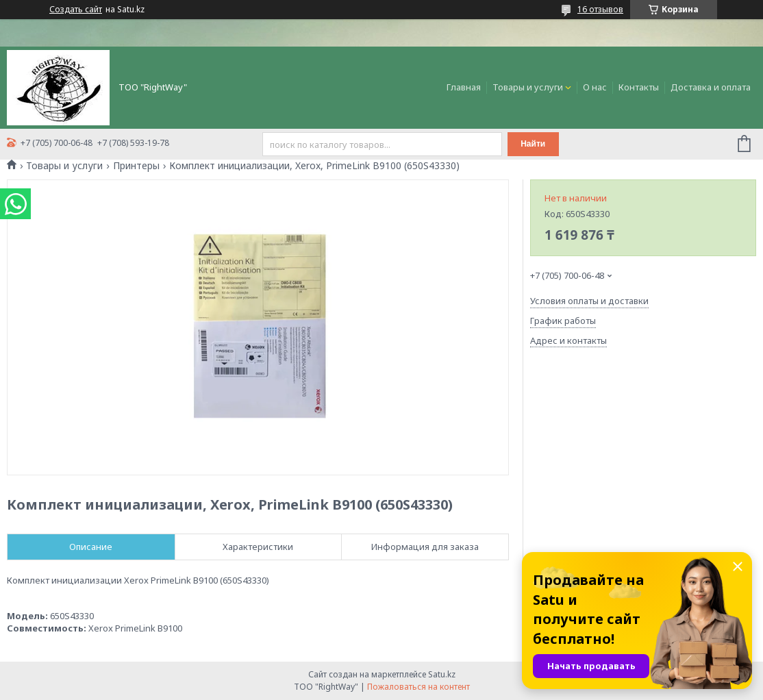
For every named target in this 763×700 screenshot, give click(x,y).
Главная (464, 87)
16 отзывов (600, 9)
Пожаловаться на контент (418, 687)
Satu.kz (442, 674)
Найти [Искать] (533, 144)
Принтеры (136, 166)
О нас (595, 87)
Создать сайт (76, 10)
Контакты (639, 87)
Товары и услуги (528, 87)
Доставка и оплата (711, 87)
